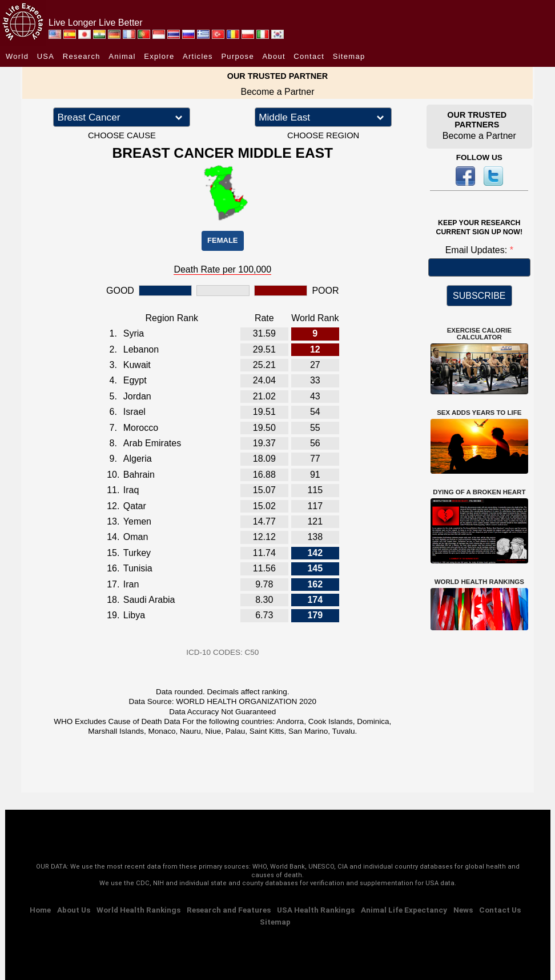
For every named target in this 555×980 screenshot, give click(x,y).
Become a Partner (278, 92)
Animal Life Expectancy (404, 910)
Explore (159, 56)
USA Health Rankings (316, 910)
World (17, 56)
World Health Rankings (138, 910)
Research (82, 56)
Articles (198, 56)
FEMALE (222, 240)
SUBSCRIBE (479, 296)
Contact (309, 56)
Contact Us (500, 910)
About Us (74, 910)
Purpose (238, 56)
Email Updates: (478, 250)
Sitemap (349, 56)
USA (46, 56)
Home (40, 910)
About (274, 56)
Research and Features (229, 910)
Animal (122, 56)
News (463, 910)
